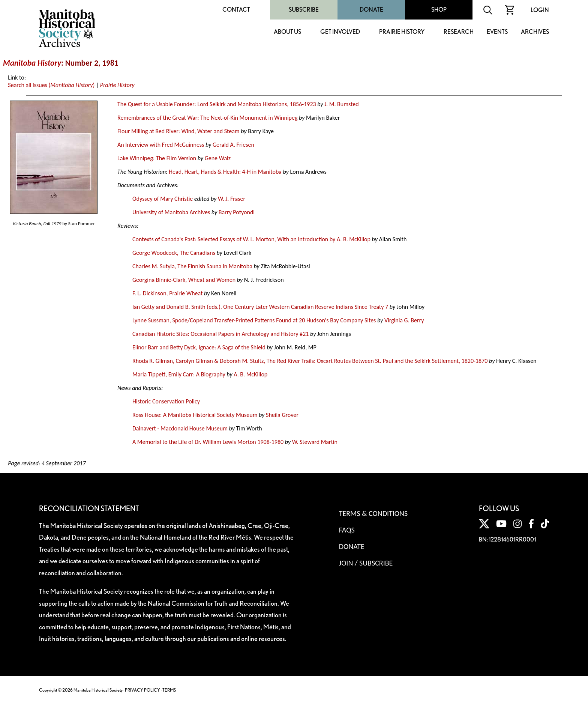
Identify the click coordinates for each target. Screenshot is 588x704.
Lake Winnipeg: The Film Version (157, 158)
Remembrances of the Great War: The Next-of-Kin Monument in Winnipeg (208, 118)
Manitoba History (32, 63)
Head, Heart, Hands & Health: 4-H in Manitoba (225, 172)
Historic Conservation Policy (166, 401)
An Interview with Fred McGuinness (161, 145)
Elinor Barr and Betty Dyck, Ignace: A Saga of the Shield (199, 347)
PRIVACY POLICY (142, 690)
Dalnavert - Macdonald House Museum (180, 428)
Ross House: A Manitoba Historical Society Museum (195, 415)
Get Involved (340, 32)
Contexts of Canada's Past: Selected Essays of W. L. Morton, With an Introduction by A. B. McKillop (251, 239)
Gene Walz (218, 158)
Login (540, 10)
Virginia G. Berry (404, 320)
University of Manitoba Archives (171, 212)
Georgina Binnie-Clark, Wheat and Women (184, 280)
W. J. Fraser (232, 199)
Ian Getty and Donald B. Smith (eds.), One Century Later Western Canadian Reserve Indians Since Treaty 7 (260, 307)
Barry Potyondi (237, 212)
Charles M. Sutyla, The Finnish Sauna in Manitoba (192, 266)
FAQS (347, 530)
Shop (439, 10)
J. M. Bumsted (341, 104)
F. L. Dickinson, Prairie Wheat (167, 293)
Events (497, 32)
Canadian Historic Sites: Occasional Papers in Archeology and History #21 (220, 334)
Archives (535, 32)
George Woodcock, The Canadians (174, 253)
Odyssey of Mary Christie (163, 199)
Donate (371, 10)
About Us (287, 32)
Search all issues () (51, 85)
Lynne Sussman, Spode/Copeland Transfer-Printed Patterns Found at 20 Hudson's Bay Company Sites (254, 320)
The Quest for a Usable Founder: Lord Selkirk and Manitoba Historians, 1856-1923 (217, 104)
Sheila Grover (282, 415)
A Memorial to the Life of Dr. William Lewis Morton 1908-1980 (208, 442)
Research (459, 32)
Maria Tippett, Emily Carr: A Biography (179, 374)
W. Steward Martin (315, 442)
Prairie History (402, 32)
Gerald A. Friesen (233, 145)
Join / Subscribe (366, 563)
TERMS (169, 690)
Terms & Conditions (373, 513)
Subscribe (304, 10)
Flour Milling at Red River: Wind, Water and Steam (178, 131)
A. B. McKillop (250, 374)
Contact (236, 10)
